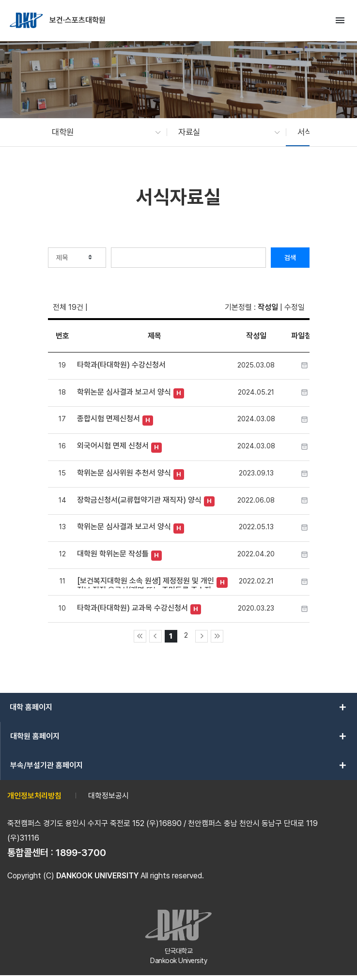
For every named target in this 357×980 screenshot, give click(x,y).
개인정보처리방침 (34, 796)
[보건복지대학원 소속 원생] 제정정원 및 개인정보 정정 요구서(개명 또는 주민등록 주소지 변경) (146, 582)
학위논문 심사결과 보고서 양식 (124, 392)
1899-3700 (81, 853)
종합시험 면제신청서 (109, 419)
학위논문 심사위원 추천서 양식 (124, 473)
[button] (102, 132)
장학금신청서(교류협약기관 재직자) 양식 (139, 500)
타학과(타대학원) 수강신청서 (121, 365)
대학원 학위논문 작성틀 (113, 554)
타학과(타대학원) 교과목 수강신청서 (132, 608)
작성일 (268, 307)
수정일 (295, 307)
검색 (290, 258)
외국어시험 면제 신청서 (113, 446)
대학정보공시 (109, 796)
